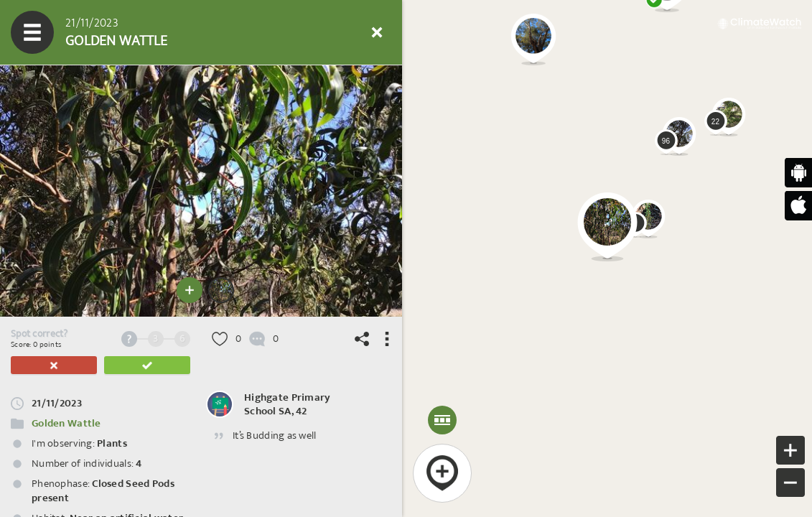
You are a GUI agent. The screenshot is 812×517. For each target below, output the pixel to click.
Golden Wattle (66, 423)
